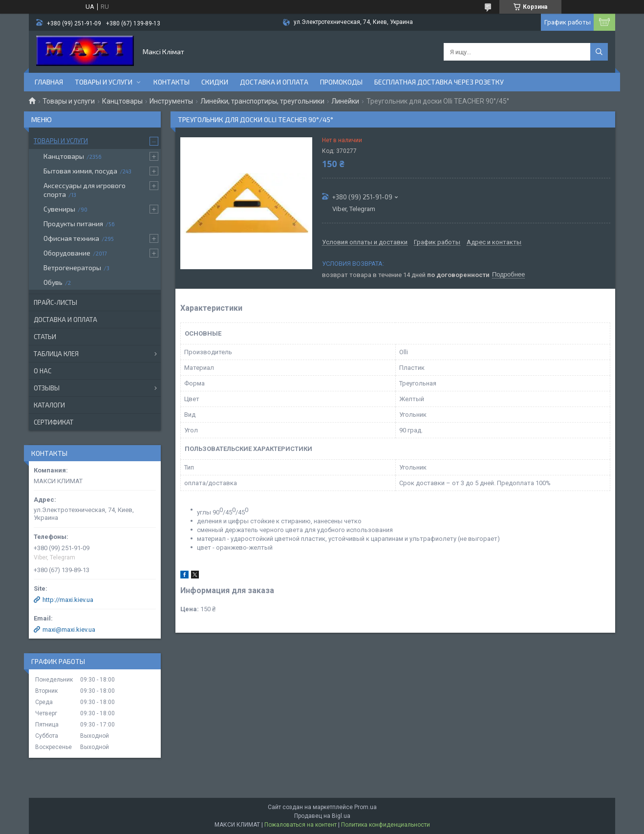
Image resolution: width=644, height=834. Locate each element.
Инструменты (171, 101)
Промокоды (341, 82)
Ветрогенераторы (72, 267)
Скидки (215, 82)
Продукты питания (73, 224)
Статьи (45, 337)
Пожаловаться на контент (301, 825)
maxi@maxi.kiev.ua (69, 630)
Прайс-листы (55, 302)
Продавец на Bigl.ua (322, 816)
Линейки (345, 101)
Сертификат (54, 422)
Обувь (53, 282)
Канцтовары (122, 101)
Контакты (172, 82)
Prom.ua (365, 807)
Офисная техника (71, 238)
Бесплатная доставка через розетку (439, 82)
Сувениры (59, 209)
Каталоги (49, 405)
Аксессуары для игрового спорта (85, 190)
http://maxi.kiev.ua (68, 600)
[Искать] (599, 52)
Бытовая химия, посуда (80, 171)
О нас (43, 371)
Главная (49, 82)
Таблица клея (56, 354)
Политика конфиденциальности (386, 825)
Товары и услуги (104, 82)
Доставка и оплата (274, 82)
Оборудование (67, 253)
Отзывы (47, 388)
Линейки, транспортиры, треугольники (262, 101)
